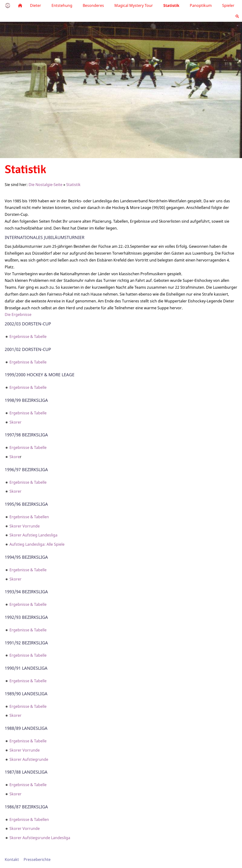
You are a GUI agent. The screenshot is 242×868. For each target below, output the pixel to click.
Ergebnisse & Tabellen (29, 517)
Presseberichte (37, 859)
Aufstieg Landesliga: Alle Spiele (37, 544)
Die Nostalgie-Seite (45, 185)
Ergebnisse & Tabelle (28, 337)
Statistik (73, 185)
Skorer (15, 422)
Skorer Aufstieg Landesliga (33, 535)
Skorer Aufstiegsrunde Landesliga (40, 838)
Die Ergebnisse (18, 314)
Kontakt (12, 859)
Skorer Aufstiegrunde (29, 759)
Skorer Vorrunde (25, 526)
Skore (15, 457)
